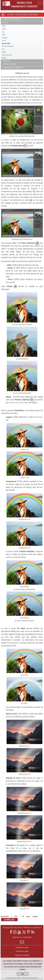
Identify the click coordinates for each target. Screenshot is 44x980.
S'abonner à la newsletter (22, 940)
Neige (4, 58)
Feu (3, 49)
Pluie (4, 26)
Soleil (4, 29)
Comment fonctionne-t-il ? (13, 19)
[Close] (41, 961)
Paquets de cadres (22, 955)
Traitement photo (22, 947)
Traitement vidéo (22, 951)
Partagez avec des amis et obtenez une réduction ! (22, 927)
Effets (5, 23)
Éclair (4, 35)
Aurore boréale (8, 46)
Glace (4, 52)
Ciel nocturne (7, 55)
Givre (4, 41)
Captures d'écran (9, 64)
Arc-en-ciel (6, 43)
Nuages (5, 38)
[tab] (22, 20)
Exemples (6, 61)
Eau (3, 32)
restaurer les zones (16, 403)
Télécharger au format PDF (13, 68)
